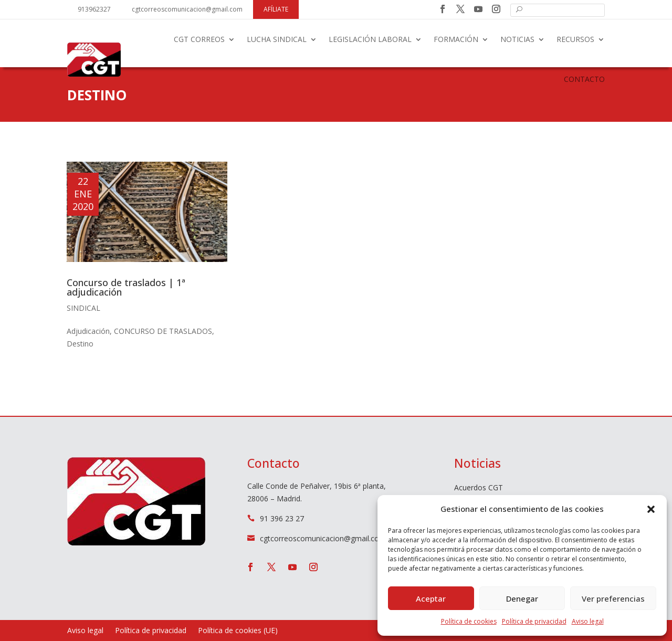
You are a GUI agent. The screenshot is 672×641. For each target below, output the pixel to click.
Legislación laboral (370, 39)
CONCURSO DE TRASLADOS (163, 331)
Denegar (522, 598)
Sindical (83, 308)
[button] (651, 509)
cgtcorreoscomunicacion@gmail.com (187, 9)
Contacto (584, 79)
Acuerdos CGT (479, 488)
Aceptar (431, 598)
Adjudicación (88, 331)
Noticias (517, 39)
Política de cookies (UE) (238, 631)
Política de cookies (469, 621)
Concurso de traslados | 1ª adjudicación (126, 287)
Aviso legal (588, 621)
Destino (80, 344)
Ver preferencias (613, 598)
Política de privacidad (534, 621)
